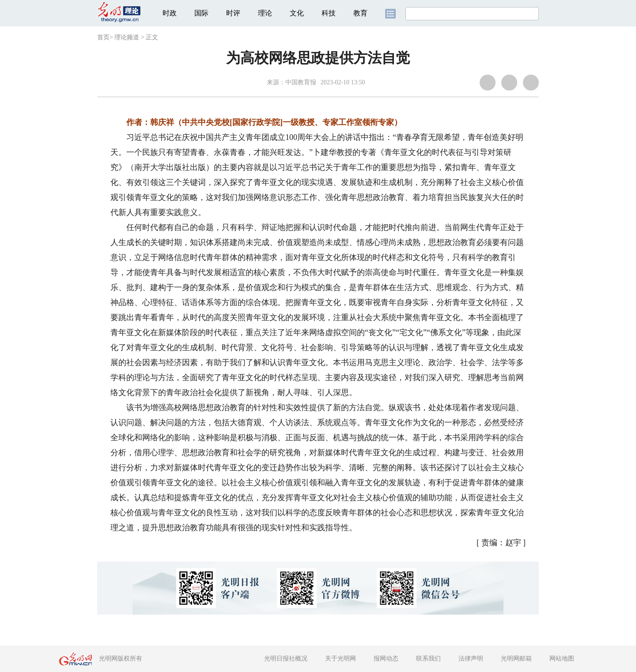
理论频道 (127, 37)
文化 (297, 13)
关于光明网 (341, 659)
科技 (329, 13)
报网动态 (386, 659)
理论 (265, 13)
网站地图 (562, 659)
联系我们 (428, 659)
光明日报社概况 (286, 659)
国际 (201, 13)
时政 (170, 13)
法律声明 (471, 659)
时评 (233, 13)
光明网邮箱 (516, 659)
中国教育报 (301, 82)
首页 (103, 37)
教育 (360, 13)
